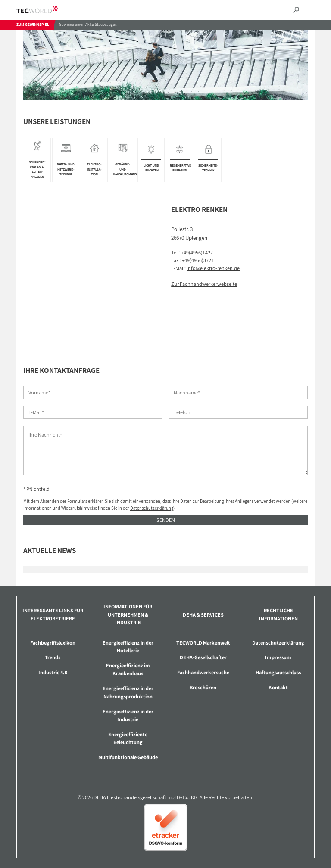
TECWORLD (45, 10)
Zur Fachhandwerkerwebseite (204, 284)
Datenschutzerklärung (152, 508)
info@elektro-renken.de (213, 268)
